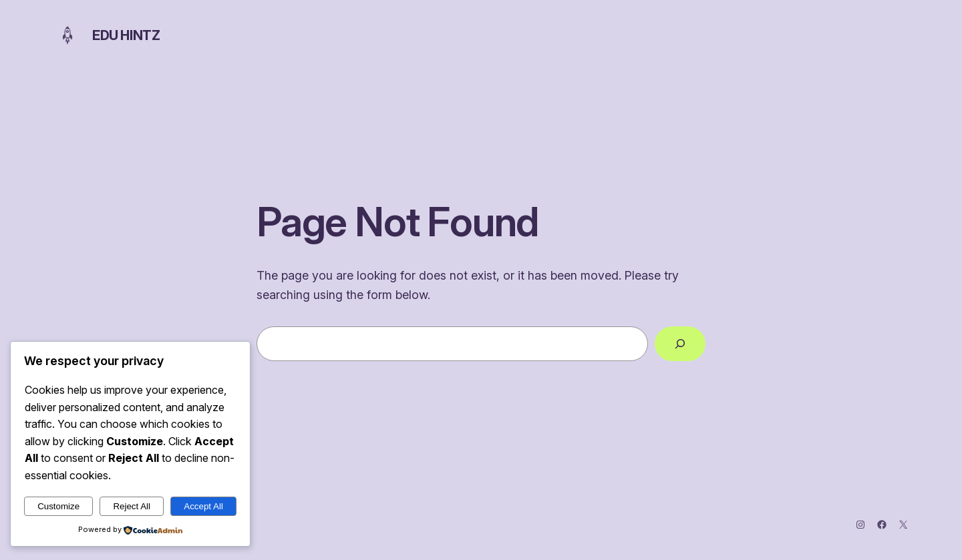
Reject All (132, 506)
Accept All (203, 506)
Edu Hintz (126, 35)
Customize (58, 506)
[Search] (680, 344)
